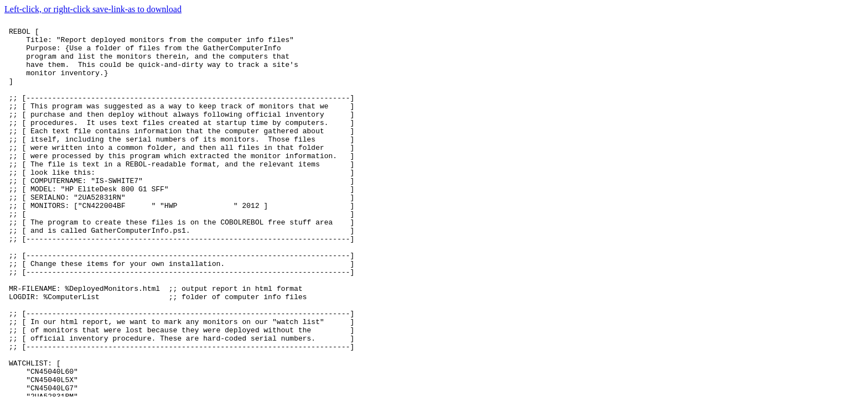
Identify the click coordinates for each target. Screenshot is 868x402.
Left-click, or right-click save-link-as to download (93, 9)
